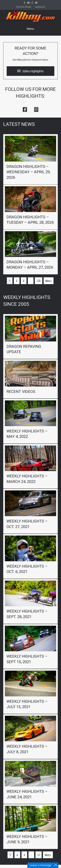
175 (39, 281)
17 (39, 855)
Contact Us (40, 7)
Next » (49, 281)
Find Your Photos (24, 7)
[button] (25, 109)
